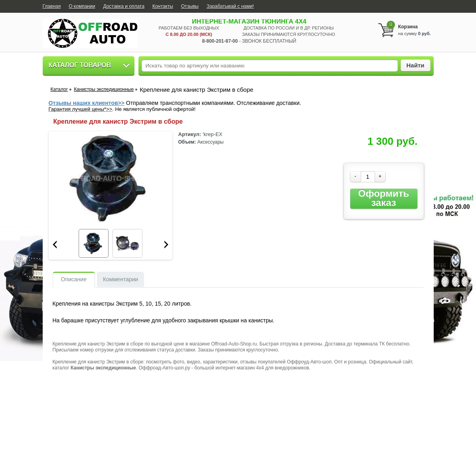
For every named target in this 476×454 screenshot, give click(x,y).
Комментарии (120, 279)
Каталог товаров (80, 65)
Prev (55, 245)
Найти (416, 65)
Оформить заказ (384, 198)
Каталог (59, 89)
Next (166, 245)
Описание (74, 279)
